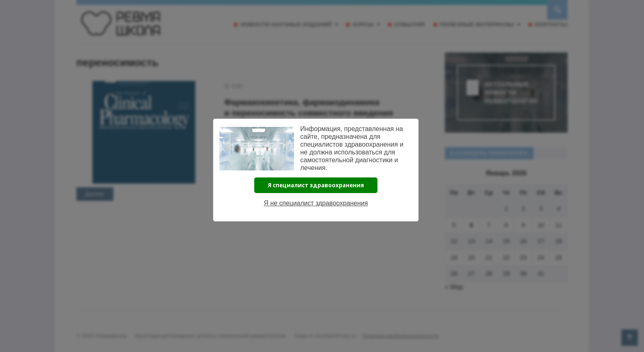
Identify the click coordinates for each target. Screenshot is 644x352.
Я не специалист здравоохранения (316, 203)
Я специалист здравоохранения (316, 185)
